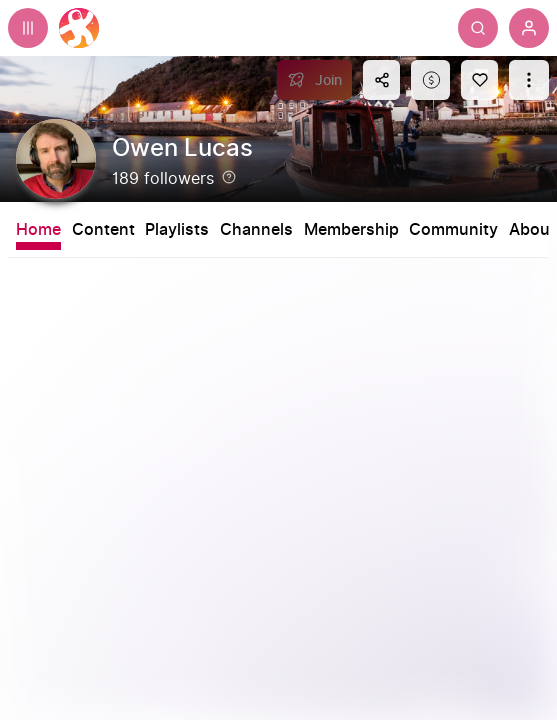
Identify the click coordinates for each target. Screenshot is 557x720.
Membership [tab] (351, 230)
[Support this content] (430, 80)
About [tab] (532, 230)
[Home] (79, 28)
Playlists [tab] (177, 230)
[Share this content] (381, 80)
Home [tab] (38, 230)
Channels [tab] (256, 230)
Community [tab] (453, 230)
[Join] (314, 80)
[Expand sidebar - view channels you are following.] (28, 28)
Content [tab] (103, 230)
